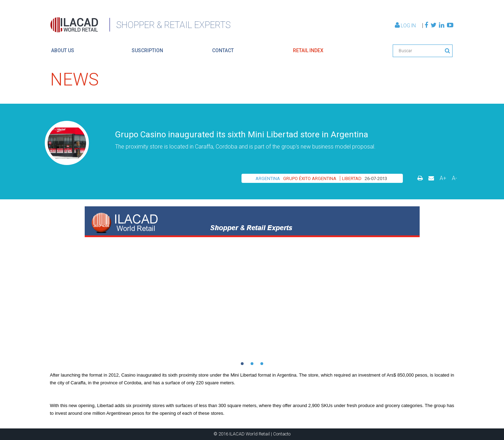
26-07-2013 (376, 178)
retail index (308, 50)
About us (63, 50)
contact (223, 50)
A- (454, 178)
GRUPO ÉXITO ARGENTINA (310, 178)
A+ (443, 178)
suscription (147, 50)
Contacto (282, 434)
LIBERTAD (352, 178)
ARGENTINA (268, 178)
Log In (406, 26)
